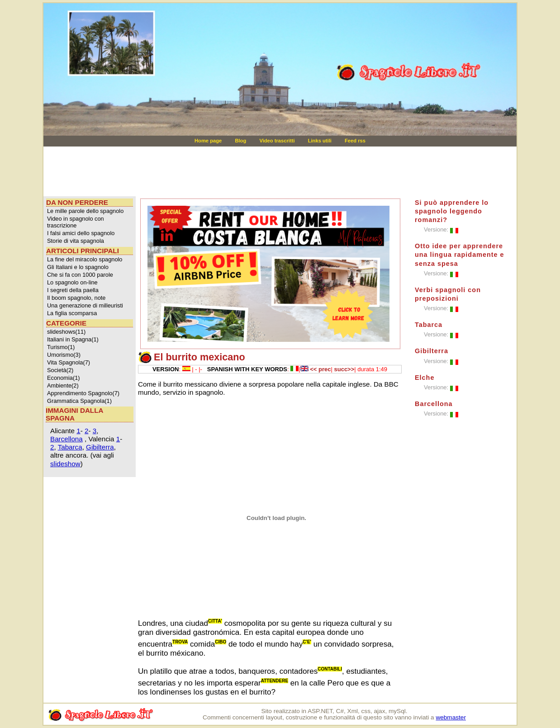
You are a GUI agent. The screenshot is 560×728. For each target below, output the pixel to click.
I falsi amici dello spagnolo (81, 233)
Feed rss (355, 141)
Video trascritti (278, 141)
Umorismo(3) (64, 355)
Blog (241, 141)
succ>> (344, 369)
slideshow (65, 464)
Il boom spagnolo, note (76, 298)
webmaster (451, 717)
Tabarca (70, 447)
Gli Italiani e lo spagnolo (78, 267)
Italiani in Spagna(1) (73, 339)
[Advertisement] (217, 171)
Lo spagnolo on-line (72, 282)
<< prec (320, 369)
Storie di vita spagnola (76, 241)
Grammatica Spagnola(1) (79, 401)
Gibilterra (100, 447)
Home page (209, 141)
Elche (425, 378)
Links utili (320, 141)
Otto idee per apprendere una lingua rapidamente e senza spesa (460, 255)
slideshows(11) (66, 332)
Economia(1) (64, 378)
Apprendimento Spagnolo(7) (83, 393)
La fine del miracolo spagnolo (85, 259)
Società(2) (60, 370)
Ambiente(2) (63, 385)
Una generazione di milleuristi (85, 305)
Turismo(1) (61, 347)
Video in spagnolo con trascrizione (76, 222)
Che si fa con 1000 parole (80, 275)
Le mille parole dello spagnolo (85, 211)
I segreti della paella (73, 290)
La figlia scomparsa (72, 313)
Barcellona (66, 439)
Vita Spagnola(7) (69, 362)
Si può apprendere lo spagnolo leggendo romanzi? (452, 211)
